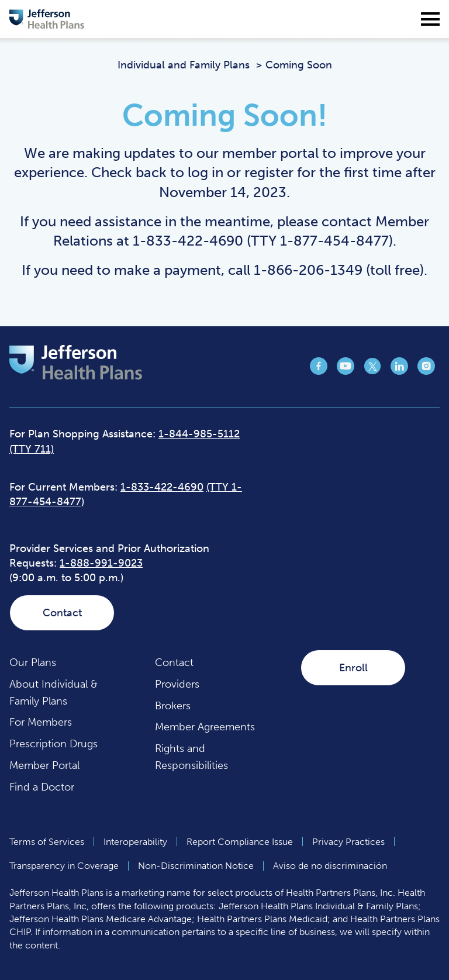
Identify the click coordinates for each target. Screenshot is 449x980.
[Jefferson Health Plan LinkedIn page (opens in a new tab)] (399, 371)
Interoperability (135, 842)
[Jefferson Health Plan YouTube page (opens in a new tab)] (346, 371)
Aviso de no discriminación (330, 866)
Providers (177, 684)
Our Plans (33, 662)
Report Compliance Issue (240, 842)
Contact (62, 613)
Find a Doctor (42, 787)
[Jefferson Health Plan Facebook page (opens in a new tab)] (319, 371)
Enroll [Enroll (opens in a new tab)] (353, 668)
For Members (41, 722)
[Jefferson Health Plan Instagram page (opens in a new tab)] (426, 371)
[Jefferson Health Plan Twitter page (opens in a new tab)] (372, 371)
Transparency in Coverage (64, 866)
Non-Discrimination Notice (196, 866)
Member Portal (44, 765)
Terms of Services (47, 842)
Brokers (173, 706)
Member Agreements (205, 727)
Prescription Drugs (53, 744)
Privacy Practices (348, 842)
